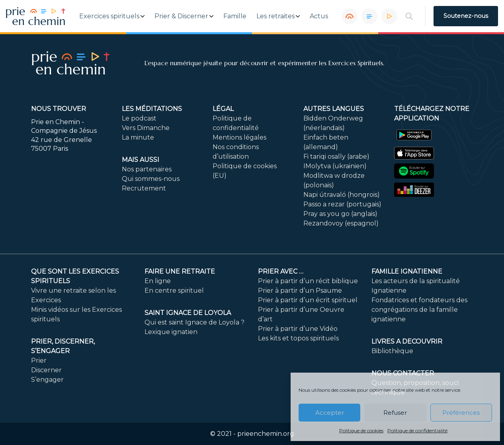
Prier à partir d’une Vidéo (298, 329)
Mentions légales (239, 137)
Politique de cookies (361, 430)
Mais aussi (141, 160)
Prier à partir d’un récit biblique (308, 281)
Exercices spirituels (109, 16)
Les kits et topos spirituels (298, 338)
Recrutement (144, 188)
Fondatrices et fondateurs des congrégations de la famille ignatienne (419, 310)
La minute (138, 137)
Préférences (461, 413)
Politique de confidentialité (417, 430)
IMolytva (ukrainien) (335, 166)
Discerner (46, 370)
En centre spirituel (174, 291)
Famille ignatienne (407, 271)
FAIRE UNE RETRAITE (180, 271)
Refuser (395, 413)
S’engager (47, 380)
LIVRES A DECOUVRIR (407, 341)
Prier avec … (281, 271)
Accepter (330, 413)
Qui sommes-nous (151, 179)
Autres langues (334, 109)
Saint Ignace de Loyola (188, 313)
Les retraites (275, 16)
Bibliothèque (392, 351)
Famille (235, 16)
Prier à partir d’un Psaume (300, 291)
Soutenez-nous (466, 16)
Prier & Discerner (181, 16)
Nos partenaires (147, 169)
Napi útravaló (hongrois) (342, 195)
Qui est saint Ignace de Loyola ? (194, 322)
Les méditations (152, 109)
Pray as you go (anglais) (340, 214)
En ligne (158, 281)
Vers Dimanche (146, 128)
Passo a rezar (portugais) (342, 204)
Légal (223, 109)
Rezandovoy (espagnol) (341, 223)
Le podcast (139, 118)
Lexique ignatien (171, 332)
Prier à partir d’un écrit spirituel (308, 300)
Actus (319, 16)
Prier (39, 360)
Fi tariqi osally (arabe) (336, 156)
